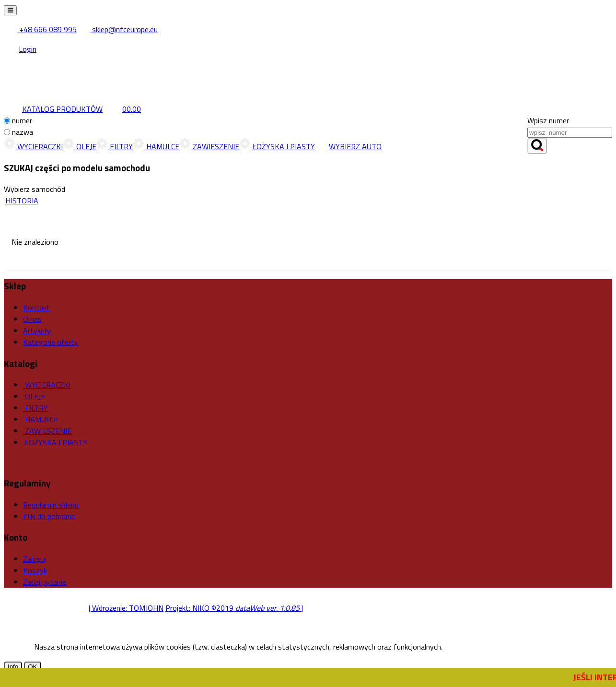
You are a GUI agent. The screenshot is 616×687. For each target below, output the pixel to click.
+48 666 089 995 (41, 29)
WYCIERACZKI (33, 146)
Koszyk (35, 570)
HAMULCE (156, 146)
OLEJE (80, 146)
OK (32, 667)
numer (22, 120)
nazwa (23, 132)
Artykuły (37, 331)
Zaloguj (35, 559)
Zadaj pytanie (45, 582)
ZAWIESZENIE (209, 146)
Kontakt (36, 308)
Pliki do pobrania (49, 516)
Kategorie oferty (51, 342)
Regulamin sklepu (51, 505)
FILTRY (115, 146)
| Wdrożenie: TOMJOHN (126, 608)
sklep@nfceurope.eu (118, 29)
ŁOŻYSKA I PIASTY (277, 146)
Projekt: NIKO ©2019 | (234, 608)
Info (13, 667)
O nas (32, 319)
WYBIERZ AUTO (348, 146)
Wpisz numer (548, 120)
